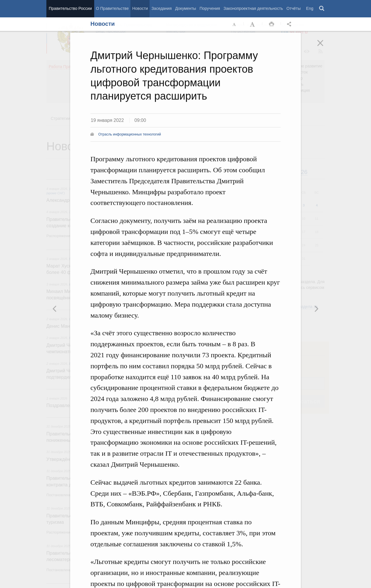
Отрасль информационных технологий (130, 134)
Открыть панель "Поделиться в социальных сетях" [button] (290, 24)
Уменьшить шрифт (234, 24)
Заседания (161, 8)
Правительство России (70, 8)
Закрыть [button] (324, 47)
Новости (140, 8)
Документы (185, 8)
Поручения (210, 8)
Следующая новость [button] (55, 309)
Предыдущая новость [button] (316, 309)
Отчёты (293, 8)
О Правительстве (112, 8)
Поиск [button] (322, 9)
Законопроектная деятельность (253, 8)
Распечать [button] (272, 24)
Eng (310, 8)
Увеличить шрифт (253, 24)
